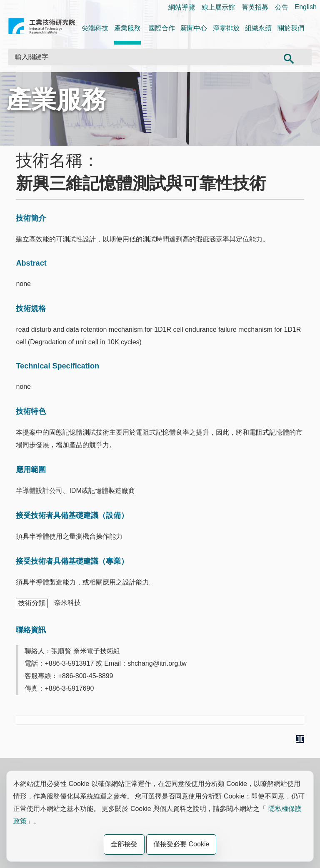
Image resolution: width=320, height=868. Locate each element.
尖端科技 (95, 28)
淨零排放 (226, 28)
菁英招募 (255, 7)
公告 (282, 7)
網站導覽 (182, 7)
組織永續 (258, 28)
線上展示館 (218, 7)
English (306, 7)
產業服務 (127, 28)
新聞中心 (194, 28)
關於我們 (291, 28)
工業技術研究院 (42, 28)
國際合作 (162, 28)
